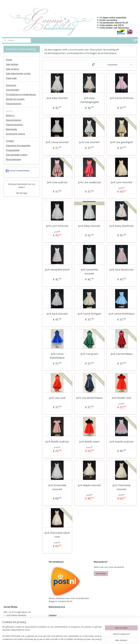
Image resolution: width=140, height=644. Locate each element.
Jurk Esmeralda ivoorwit (57, 487)
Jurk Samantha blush (57, 270)
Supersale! (11, 78)
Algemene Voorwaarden (18, 146)
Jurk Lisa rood (57, 398)
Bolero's (10, 115)
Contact (10, 141)
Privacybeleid (13, 150)
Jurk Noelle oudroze (57, 441)
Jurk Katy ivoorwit (57, 98)
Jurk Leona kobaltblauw (57, 356)
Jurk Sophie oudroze (122, 441)
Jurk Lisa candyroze (89, 182)
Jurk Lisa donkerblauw (89, 398)
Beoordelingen (14, 159)
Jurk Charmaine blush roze (57, 535)
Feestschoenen (14, 104)
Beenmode (11, 129)
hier (25, 193)
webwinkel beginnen (79, 639)
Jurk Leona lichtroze (122, 98)
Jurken (9, 111)
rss (69, 639)
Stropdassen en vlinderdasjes (21, 94)
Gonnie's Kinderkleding (17, 171)
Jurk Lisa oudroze (57, 182)
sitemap (63, 639)
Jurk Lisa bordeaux (122, 354)
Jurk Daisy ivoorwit (89, 226)
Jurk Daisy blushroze (122, 226)
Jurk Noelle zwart (89, 441)
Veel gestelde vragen (17, 155)
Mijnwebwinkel (103, 639)
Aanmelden (101, 574)
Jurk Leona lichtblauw (122, 314)
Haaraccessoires (14, 125)
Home (9, 60)
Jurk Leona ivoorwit (57, 142)
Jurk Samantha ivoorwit (89, 272)
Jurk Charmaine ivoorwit (122, 487)
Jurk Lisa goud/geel (121, 142)
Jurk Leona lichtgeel (89, 314)
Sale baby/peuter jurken (18, 73)
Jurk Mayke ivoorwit (89, 485)
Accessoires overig (15, 134)
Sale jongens (12, 69)
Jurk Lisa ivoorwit (89, 142)
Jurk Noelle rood (122, 398)
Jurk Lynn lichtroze (57, 226)
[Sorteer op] (112, 65)
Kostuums (11, 85)
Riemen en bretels (15, 99)
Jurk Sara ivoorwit (57, 314)
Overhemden (13, 90)
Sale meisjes (12, 64)
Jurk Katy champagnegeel (89, 100)
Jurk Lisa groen (89, 354)
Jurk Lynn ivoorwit (122, 182)
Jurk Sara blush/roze (121, 270)
